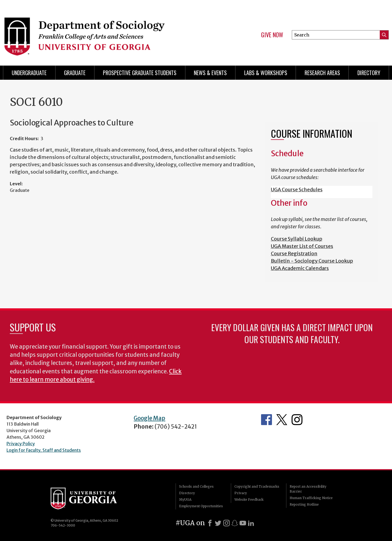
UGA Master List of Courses (302, 246)
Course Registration (294, 253)
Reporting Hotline (304, 504)
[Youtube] (243, 523)
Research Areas (322, 73)
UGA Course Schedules (297, 190)
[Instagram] (226, 523)
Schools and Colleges (196, 486)
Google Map (149, 418)
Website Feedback (249, 499)
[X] (218, 523)
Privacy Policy (21, 444)
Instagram (297, 420)
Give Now (272, 35)
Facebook (267, 420)
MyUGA (185, 499)
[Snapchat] (235, 523)
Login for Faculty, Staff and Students (44, 450)
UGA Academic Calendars (300, 268)
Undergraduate (29, 73)
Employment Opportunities (201, 506)
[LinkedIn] (251, 523)
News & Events (210, 73)
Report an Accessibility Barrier (308, 489)
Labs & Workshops (266, 73)
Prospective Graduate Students (140, 73)
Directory (369, 73)
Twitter (282, 420)
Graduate (75, 73)
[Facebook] (210, 523)
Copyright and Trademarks (257, 486)
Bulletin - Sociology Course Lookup (312, 261)
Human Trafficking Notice (311, 498)
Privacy (241, 493)
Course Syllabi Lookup (297, 239)
